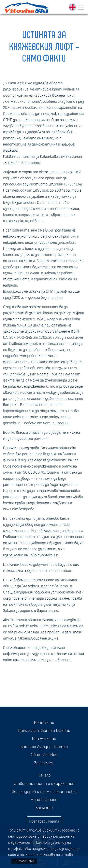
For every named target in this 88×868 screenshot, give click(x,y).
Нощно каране (44, 800)
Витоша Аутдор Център (44, 747)
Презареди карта (44, 821)
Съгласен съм (24, 861)
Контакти (44, 722)
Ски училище (44, 739)
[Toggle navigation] (81, 7)
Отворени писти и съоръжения (44, 783)
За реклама (44, 763)
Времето (44, 808)
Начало (44, 775)
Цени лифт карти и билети (44, 730)
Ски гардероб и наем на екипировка (44, 792)
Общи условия (44, 755)
